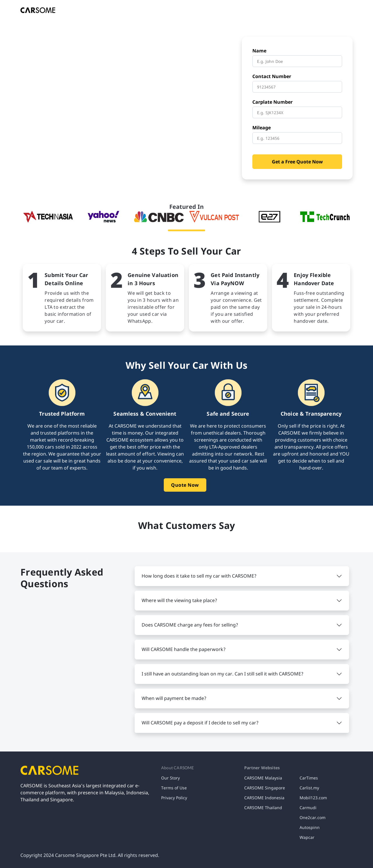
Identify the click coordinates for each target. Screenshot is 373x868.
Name (259, 51)
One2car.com (313, 817)
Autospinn (310, 827)
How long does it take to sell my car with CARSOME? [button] (199, 576)
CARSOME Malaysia (263, 778)
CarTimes (309, 778)
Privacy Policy (174, 798)
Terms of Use (174, 788)
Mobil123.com (313, 798)
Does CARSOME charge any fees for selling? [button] (190, 625)
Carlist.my (309, 788)
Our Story (170, 778)
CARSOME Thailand (263, 808)
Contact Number (272, 76)
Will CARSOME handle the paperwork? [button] (184, 649)
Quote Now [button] (185, 485)
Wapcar (307, 837)
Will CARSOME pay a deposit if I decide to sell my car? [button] (200, 723)
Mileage (262, 128)
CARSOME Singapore (265, 788)
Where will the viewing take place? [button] (179, 600)
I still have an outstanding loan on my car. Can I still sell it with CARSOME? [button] (222, 674)
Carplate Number (272, 102)
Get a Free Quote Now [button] (297, 162)
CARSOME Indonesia (264, 798)
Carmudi (308, 808)
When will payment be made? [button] (174, 698)
